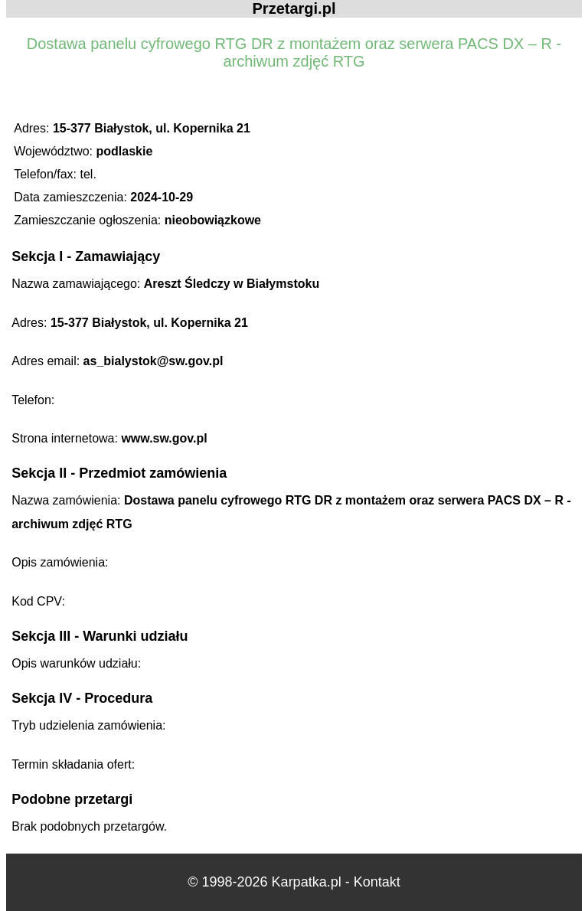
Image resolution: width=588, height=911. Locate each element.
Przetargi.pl (294, 8)
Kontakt (377, 882)
